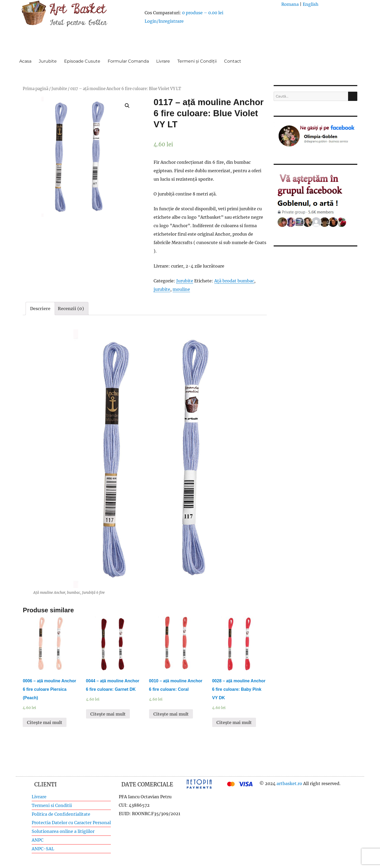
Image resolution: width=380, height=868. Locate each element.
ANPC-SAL (43, 849)
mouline (181, 289)
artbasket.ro (289, 783)
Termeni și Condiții (197, 61)
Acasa (25, 61)
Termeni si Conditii (52, 805)
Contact (233, 61)
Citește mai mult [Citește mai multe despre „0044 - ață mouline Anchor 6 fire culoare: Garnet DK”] (108, 714)
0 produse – (203, 13)
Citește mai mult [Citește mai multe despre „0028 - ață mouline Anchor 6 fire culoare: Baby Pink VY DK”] (234, 722)
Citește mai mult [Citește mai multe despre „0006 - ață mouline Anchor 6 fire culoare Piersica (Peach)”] (45, 722)
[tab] (40, 309)
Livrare (163, 61)
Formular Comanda (128, 61)
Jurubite (48, 61)
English (311, 4)
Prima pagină (35, 89)
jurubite (162, 289)
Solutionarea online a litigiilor (63, 831)
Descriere (40, 309)
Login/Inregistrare (164, 21)
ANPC (37, 840)
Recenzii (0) (71, 309)
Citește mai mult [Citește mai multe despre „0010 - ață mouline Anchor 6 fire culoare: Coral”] (171, 714)
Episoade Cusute (82, 61)
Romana (290, 4)
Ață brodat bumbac (234, 281)
